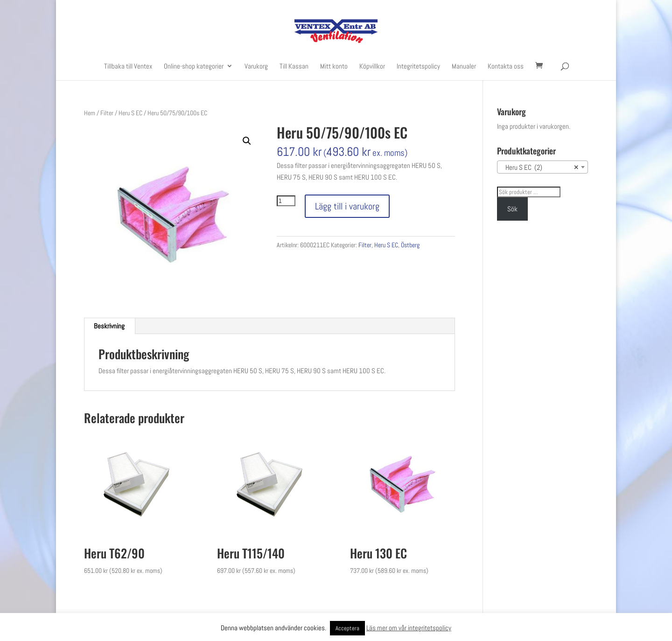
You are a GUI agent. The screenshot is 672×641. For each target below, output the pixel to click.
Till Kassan (294, 66)
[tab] (109, 326)
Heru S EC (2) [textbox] (540, 167)
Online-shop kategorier (194, 66)
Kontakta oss (506, 66)
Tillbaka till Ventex (128, 66)
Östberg (410, 245)
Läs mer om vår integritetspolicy (409, 628)
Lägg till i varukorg (347, 206)
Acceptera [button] (347, 628)
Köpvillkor (372, 66)
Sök (512, 209)
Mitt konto (334, 66)
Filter (107, 113)
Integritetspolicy (418, 66)
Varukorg (256, 66)
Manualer (464, 66)
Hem (90, 113)
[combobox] (542, 167)
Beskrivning (109, 326)
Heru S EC (130, 113)
